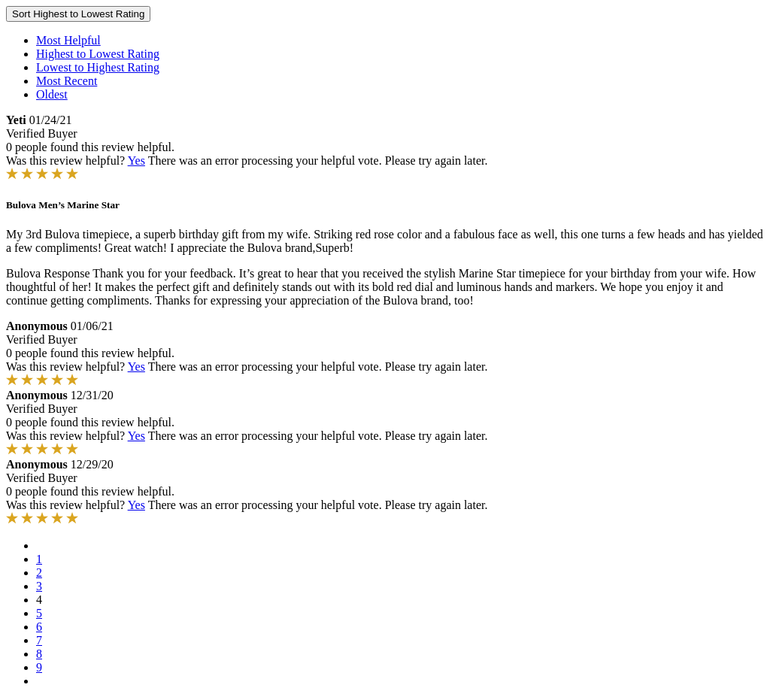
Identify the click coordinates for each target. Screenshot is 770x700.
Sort (78, 14)
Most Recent (67, 81)
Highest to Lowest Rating (98, 54)
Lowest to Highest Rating (98, 67)
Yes (136, 161)
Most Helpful (68, 40)
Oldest (52, 94)
